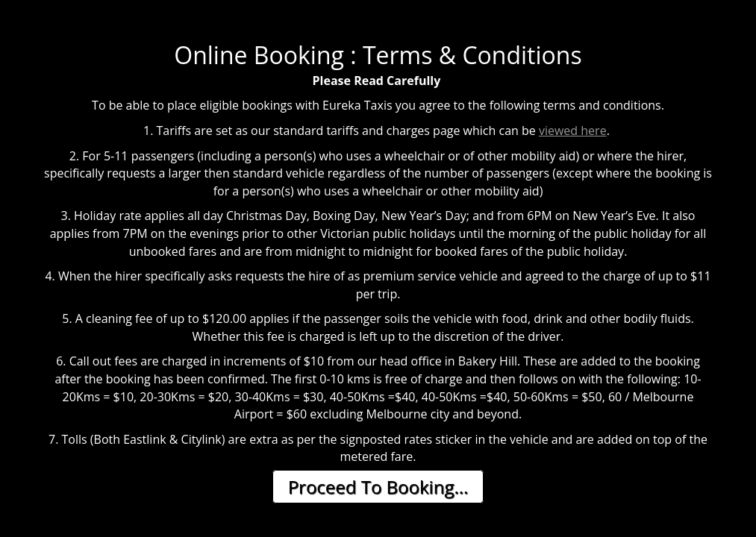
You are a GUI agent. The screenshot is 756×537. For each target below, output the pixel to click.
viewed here (573, 131)
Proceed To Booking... (378, 487)
